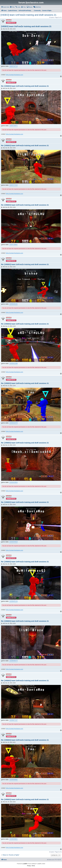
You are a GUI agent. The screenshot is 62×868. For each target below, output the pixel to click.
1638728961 (13, 245)
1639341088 (13, 363)
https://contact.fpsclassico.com (15, 75)
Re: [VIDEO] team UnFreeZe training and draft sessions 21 (25, 86)
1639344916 (13, 542)
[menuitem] (12, 7)
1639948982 (13, 780)
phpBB (25, 864)
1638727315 (13, 185)
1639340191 (13, 304)
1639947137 (13, 720)
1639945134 (13, 601)
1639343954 (13, 482)
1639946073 (13, 661)
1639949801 (13, 839)
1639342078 (13, 423)
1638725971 (13, 126)
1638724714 (13, 66)
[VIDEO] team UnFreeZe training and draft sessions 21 (28, 15)
